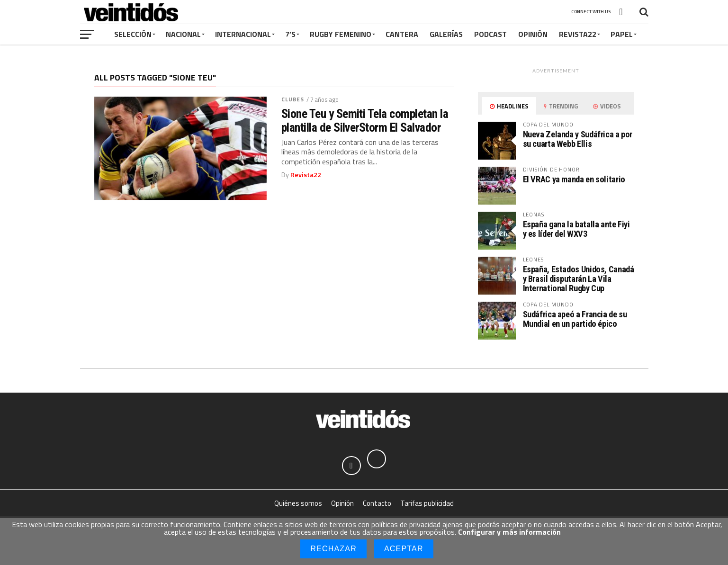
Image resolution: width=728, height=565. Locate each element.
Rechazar (333, 549)
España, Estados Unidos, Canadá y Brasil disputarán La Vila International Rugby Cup (579, 279)
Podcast (490, 34)
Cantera (402, 34)
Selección (133, 34)
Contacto (377, 503)
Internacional (243, 34)
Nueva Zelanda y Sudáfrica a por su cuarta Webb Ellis (578, 139)
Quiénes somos (298, 503)
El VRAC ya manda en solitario (574, 179)
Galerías (446, 34)
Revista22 (578, 34)
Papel (622, 34)
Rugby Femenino (341, 34)
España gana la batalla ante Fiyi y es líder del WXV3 (576, 229)
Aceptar (404, 549)
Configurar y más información (509, 532)
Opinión (533, 34)
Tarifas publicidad (427, 503)
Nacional (183, 34)
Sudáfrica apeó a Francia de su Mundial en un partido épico (575, 319)
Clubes (293, 99)
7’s (290, 34)
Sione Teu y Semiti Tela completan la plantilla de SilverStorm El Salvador (365, 120)
